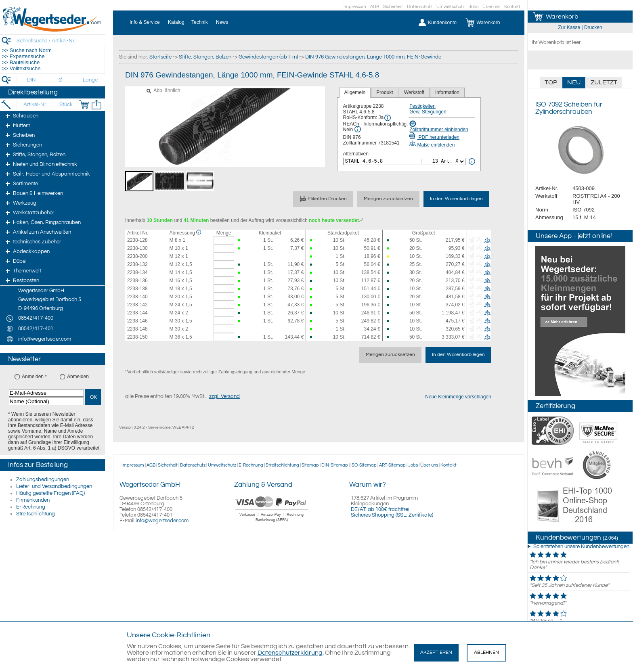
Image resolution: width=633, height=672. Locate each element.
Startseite (160, 57)
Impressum (355, 7)
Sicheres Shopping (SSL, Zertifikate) (392, 515)
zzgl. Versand (224, 396)
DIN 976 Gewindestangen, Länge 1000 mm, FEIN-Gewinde (373, 57)
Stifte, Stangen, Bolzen (205, 57)
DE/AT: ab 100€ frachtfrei (380, 509)
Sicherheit (393, 7)
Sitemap (310, 465)
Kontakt (512, 7)
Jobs (474, 7)
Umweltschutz (451, 7)
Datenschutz (420, 7)
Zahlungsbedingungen (43, 479)
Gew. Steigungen (428, 112)
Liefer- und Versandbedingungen (54, 486)
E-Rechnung (31, 507)
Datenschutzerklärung (290, 653)
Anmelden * (34, 377)
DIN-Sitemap (335, 465)
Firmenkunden (33, 500)
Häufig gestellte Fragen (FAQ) (50, 493)
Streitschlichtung (36, 514)
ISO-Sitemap (364, 465)
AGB (375, 7)
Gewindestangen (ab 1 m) (268, 57)
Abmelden (78, 377)
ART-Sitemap (392, 465)
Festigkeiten (422, 106)
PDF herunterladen (434, 137)
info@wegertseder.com (162, 521)
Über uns (491, 7)
